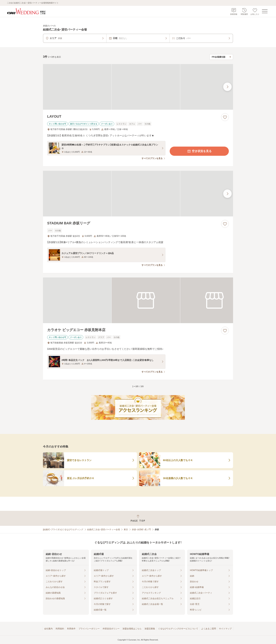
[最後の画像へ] (227, 87)
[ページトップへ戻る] (138, 518)
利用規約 (60, 629)
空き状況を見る (199, 151)
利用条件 (71, 629)
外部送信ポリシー (111, 629)
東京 (126, 530)
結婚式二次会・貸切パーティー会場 (103, 530)
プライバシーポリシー (89, 629)
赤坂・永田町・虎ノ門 (141, 530)
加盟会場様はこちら (132, 629)
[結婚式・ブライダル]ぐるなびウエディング (63, 530)
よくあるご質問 (209, 629)
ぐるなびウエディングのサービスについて (178, 629)
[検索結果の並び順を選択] (221, 57)
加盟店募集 (150, 629)
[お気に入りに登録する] (225, 117)
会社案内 (48, 629)
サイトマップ (225, 629)
